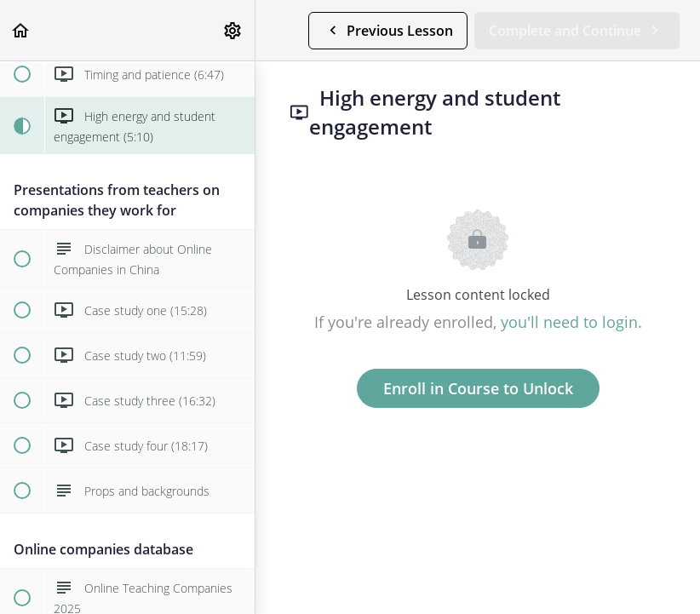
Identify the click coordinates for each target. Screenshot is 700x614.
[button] (21, 30)
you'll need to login (569, 322)
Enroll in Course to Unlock (478, 388)
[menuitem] (233, 30)
